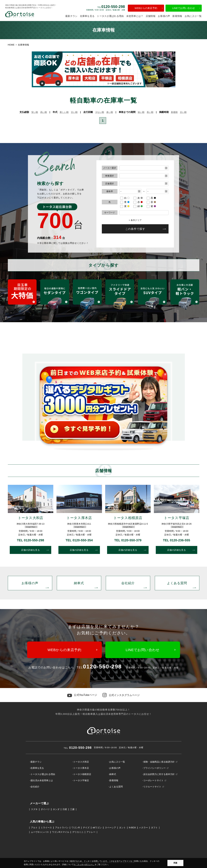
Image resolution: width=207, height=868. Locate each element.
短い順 (141, 112)
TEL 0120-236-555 (177, 540)
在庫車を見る (87, 16)
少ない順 (100, 112)
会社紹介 (128, 583)
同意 (175, 863)
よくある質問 (177, 583)
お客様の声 (164, 16)
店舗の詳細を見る (30, 550)
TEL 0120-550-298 (31, 540)
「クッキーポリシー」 (85, 864)
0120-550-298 (78, 748)
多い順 (110, 112)
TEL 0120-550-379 (128, 540)
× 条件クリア (135, 220)
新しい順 (64, 112)
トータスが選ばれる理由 (110, 16)
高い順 (44, 112)
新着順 (174, 112)
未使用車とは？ (135, 16)
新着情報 (177, 16)
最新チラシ (71, 16)
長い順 (150, 112)
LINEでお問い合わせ (184, 8)
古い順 (74, 112)
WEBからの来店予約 (146, 8)
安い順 (35, 112)
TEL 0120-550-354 (79, 540)
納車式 (79, 583)
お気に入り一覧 (193, 16)
